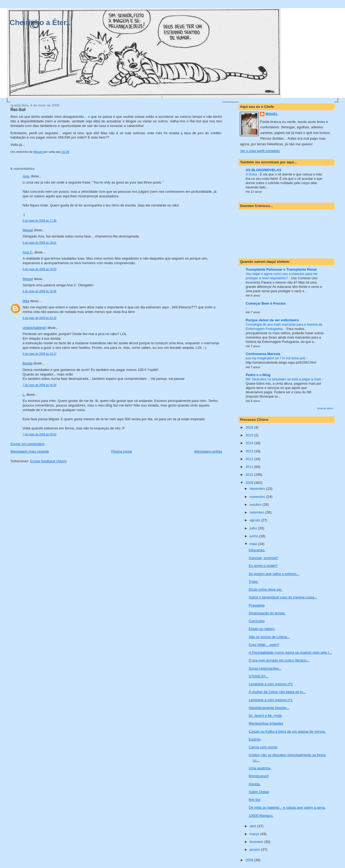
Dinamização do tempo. (267, 613)
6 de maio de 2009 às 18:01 (40, 243)
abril (253, 826)
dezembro (258, 489)
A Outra (252, 174)
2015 (250, 435)
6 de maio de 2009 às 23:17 (40, 354)
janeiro (255, 850)
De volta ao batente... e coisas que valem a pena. (287, 807)
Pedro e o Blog (258, 375)
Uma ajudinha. (260, 768)
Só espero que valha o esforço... (274, 574)
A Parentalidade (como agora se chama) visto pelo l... (290, 652)
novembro (258, 497)
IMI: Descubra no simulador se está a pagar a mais (284, 379)
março (255, 834)
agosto (255, 520)
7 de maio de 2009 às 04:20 (40, 385)
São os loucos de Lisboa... (269, 637)
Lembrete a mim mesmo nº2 (271, 684)
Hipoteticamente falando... (269, 708)
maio (254, 544)
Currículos (257, 621)
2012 (250, 459)
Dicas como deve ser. (265, 589)
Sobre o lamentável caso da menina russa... (283, 597)
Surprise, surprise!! (263, 558)
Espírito (255, 739)
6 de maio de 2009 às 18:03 (40, 269)
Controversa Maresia (263, 354)
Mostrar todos (325, 408)
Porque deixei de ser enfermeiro (272, 320)
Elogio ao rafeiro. (262, 629)
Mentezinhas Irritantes (266, 723)
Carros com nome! (263, 747)
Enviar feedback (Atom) (49, 461)
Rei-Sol (255, 800)
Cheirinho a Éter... (41, 23)
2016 (250, 427)
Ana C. (28, 252)
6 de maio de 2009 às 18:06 (40, 291)
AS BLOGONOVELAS (263, 170)
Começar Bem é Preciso (266, 303)
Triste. (254, 582)
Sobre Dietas (259, 792)
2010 (250, 475)
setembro (257, 512)
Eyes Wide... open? (264, 645)
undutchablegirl (34, 328)
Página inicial (122, 451)
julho (254, 528)
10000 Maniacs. (261, 816)
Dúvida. (255, 784)
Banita (28, 363)
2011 (250, 467)
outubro (256, 504)
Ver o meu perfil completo (260, 151)
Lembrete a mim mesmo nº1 (271, 700)
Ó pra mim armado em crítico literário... (279, 660)
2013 (250, 451)
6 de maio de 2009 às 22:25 (40, 318)
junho (254, 536)
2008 (250, 860)
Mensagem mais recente (30, 451)
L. (24, 395)
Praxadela (257, 605)
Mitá (26, 301)
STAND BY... (259, 676)
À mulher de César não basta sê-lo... (277, 692)
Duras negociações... (265, 668)
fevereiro (257, 842)
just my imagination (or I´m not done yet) (276, 358)
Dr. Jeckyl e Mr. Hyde (265, 716)
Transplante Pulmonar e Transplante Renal (281, 269)
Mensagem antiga (208, 451)
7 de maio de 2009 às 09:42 (40, 434)
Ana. (26, 176)
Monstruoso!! (259, 776)
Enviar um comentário (27, 444)
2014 (250, 443)
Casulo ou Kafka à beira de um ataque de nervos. (287, 731)
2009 (250, 483)
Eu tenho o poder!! (263, 566)
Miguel (28, 230)
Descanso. (257, 550)
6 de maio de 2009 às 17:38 (40, 221)
